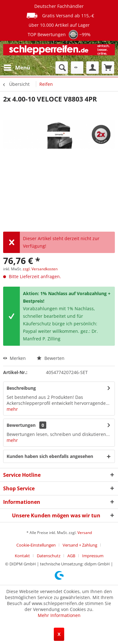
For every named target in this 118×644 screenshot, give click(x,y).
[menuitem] (17, 68)
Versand (85, 533)
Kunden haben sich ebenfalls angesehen (50, 456)
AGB (71, 556)
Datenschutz (49, 556)
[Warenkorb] (108, 68)
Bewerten (51, 358)
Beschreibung (21, 388)
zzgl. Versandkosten (40, 269)
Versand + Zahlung (80, 545)
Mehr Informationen (59, 615)
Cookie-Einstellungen (36, 545)
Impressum (93, 556)
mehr (12, 409)
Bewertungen (21, 425)
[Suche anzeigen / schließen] (62, 68)
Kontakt (22, 556)
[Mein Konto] (93, 68)
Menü (17, 67)
